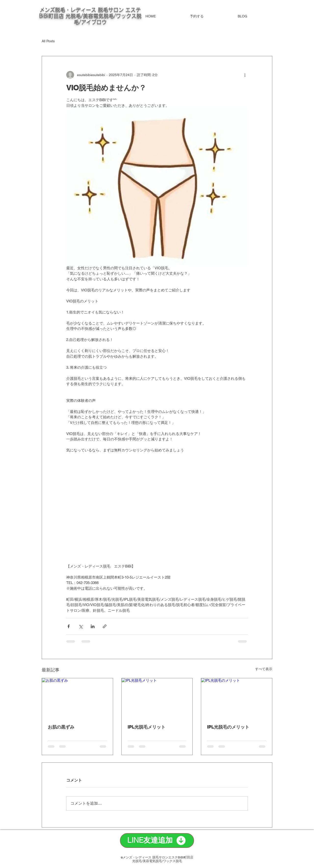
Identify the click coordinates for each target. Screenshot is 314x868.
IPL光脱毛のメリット (228, 727)
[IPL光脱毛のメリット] (237, 698)
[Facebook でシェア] (69, 626)
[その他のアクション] (245, 75)
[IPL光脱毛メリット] (157, 698)
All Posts (48, 41)
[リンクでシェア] (105, 626)
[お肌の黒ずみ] (77, 698)
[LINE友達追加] (157, 841)
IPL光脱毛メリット (146, 727)
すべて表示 (264, 669)
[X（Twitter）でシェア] (81, 626)
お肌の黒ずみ (61, 727)
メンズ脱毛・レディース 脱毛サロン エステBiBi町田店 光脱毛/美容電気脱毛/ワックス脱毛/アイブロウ (90, 16)
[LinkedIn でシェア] (93, 626)
